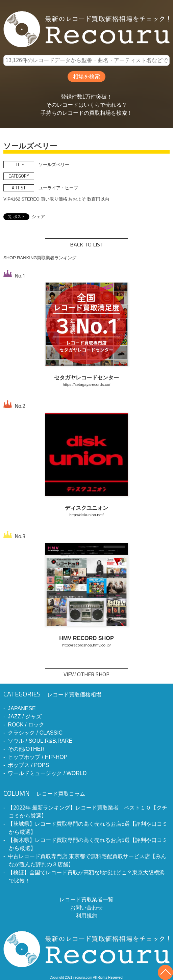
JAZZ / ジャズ (25, 717)
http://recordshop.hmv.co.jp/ (86, 645)
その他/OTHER (26, 749)
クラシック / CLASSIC (35, 733)
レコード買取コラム (44, 794)
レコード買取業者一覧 (86, 899)
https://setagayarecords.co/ (86, 384)
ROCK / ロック (26, 725)
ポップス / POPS (28, 765)
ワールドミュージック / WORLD (47, 773)
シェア (38, 217)
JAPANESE (22, 708)
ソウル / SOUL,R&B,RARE (40, 741)
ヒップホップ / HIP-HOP (38, 757)
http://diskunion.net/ (86, 515)
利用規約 (86, 916)
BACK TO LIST (87, 244)
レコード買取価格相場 (52, 695)
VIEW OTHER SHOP (86, 674)
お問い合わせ (86, 908)
